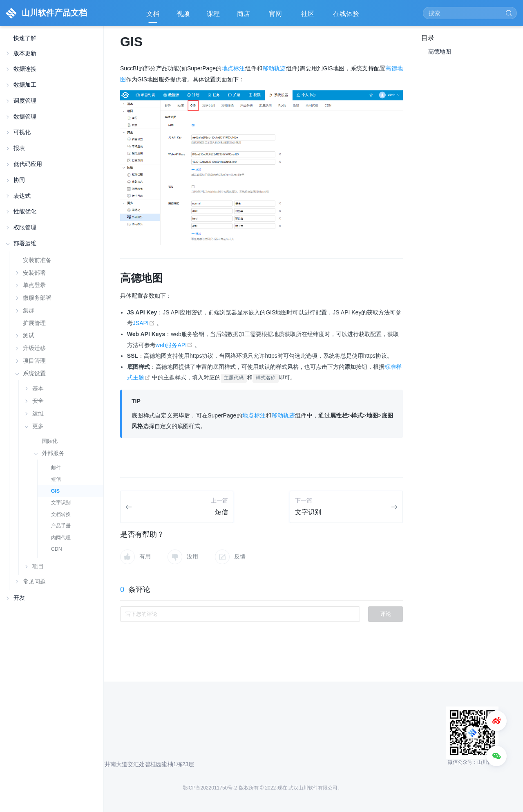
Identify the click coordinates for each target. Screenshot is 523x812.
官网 (276, 17)
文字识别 (61, 502)
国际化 (50, 441)
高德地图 (440, 52)
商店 (244, 17)
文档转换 (61, 514)
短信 (56, 479)
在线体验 (347, 17)
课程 (213, 14)
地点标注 (234, 68)
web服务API (175, 345)
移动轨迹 (274, 68)
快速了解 (25, 38)
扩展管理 (34, 323)
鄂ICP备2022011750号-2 (210, 788)
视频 (183, 14)
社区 (308, 17)
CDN (57, 549)
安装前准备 (37, 260)
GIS (55, 491)
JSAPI (145, 323)
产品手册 (61, 526)
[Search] (470, 13)
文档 (153, 14)
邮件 (56, 468)
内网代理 (61, 538)
